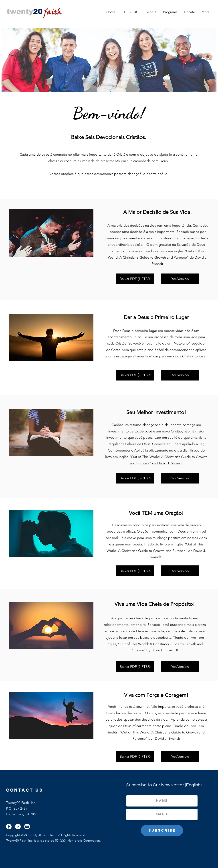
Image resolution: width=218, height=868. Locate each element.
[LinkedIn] (18, 827)
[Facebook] (9, 827)
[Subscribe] (162, 830)
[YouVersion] (180, 279)
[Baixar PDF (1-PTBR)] (135, 279)
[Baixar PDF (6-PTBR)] (135, 756)
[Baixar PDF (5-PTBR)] (135, 667)
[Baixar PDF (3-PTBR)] (135, 478)
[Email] (27, 827)
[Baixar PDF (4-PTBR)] (135, 571)
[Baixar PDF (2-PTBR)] (135, 375)
